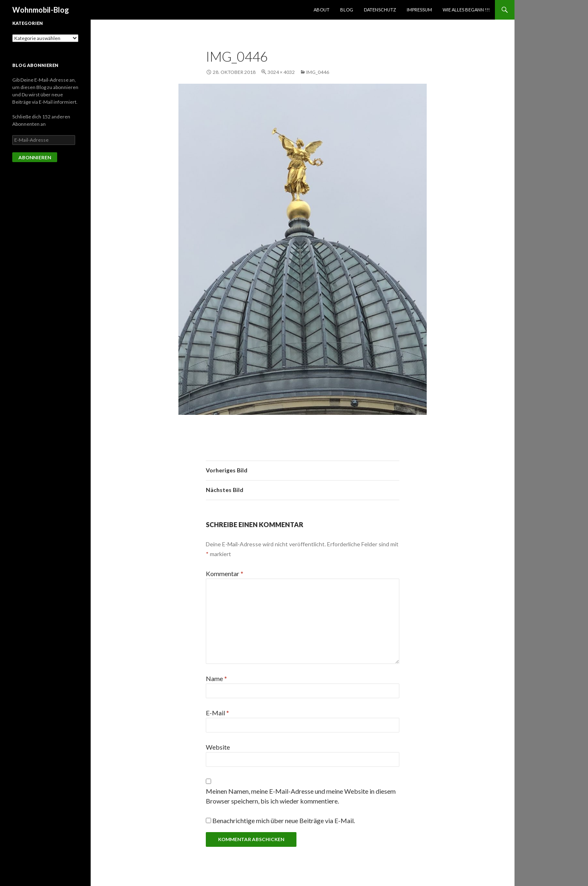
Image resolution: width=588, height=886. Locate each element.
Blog (347, 10)
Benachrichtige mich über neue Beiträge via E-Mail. (284, 820)
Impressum (419, 10)
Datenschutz (380, 10)
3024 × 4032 (281, 72)
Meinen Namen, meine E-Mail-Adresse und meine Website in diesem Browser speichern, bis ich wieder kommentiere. (301, 796)
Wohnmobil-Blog (41, 10)
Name (216, 678)
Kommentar (225, 573)
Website (218, 747)
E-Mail (217, 713)
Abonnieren (35, 157)
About (322, 10)
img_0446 (318, 72)
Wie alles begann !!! (466, 10)
